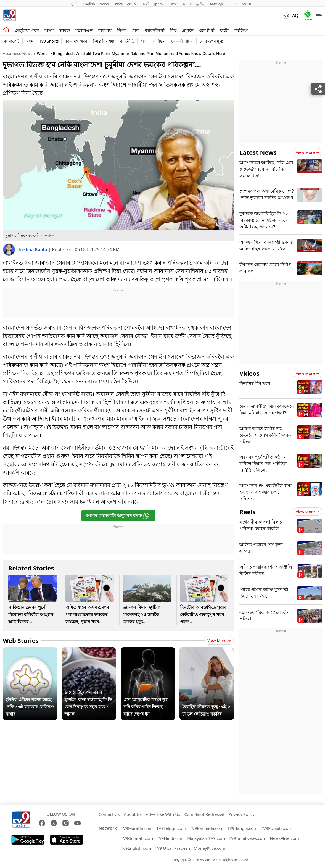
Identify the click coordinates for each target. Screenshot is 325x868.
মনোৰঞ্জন (84, 30)
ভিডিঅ (241, 30)
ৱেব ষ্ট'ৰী (207, 30)
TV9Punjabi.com (277, 828)
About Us (133, 814)
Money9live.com (210, 848)
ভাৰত (65, 30)
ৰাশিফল (159, 41)
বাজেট (14, 41)
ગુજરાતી (160, 4)
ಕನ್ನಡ (119, 4)
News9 (105, 4)
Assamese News (18, 53)
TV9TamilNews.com (247, 838)
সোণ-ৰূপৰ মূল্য (211, 41)
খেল (135, 30)
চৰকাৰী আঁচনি (183, 41)
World (42, 53)
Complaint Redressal (204, 814)
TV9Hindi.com (170, 838)
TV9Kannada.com (207, 828)
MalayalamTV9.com (206, 838)
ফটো (224, 30)
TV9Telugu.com (171, 828)
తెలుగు (132, 4)
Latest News (258, 152)
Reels (247, 512)
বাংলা (174, 4)
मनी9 (232, 4)
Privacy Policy (241, 814)
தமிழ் (201, 4)
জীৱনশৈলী (155, 30)
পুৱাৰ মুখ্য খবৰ (76, 41)
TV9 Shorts (49, 41)
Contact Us (109, 814)
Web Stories (21, 640)
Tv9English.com (136, 848)
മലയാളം (217, 4)
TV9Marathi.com (137, 828)
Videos (249, 373)
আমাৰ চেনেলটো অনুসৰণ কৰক (118, 516)
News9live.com (285, 838)
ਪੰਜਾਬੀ (187, 4)
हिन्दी (75, 4)
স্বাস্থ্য (144, 41)
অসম (49, 30)
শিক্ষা (121, 30)
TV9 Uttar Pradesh (173, 848)
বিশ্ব (173, 30)
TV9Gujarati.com (137, 838)
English (89, 4)
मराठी (145, 4)
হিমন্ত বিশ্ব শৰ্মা (104, 41)
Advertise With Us (163, 814)
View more (219, 641)
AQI (296, 15)
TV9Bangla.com (242, 828)
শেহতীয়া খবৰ (27, 30)
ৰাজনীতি (127, 41)
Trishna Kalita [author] (33, 249)
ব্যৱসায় (105, 30)
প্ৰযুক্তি (188, 30)
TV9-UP (246, 4)
